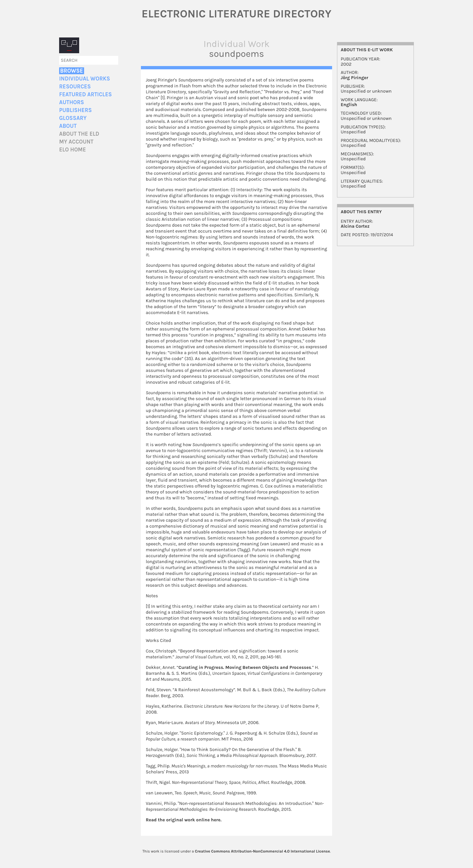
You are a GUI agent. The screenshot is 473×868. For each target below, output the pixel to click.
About (68, 126)
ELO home (73, 150)
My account (76, 142)
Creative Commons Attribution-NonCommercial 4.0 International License (262, 851)
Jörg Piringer (354, 78)
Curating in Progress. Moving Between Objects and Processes (245, 667)
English (349, 105)
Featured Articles (85, 94)
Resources (75, 87)
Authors (72, 102)
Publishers (75, 110)
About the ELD (79, 134)
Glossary (73, 118)
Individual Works (85, 79)
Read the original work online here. (184, 820)
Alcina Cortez (355, 226)
